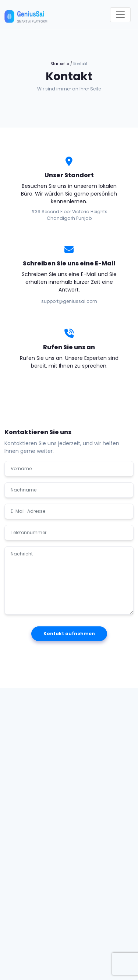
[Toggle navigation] (120, 15)
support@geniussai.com (69, 301)
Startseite (60, 64)
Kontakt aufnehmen (69, 634)
